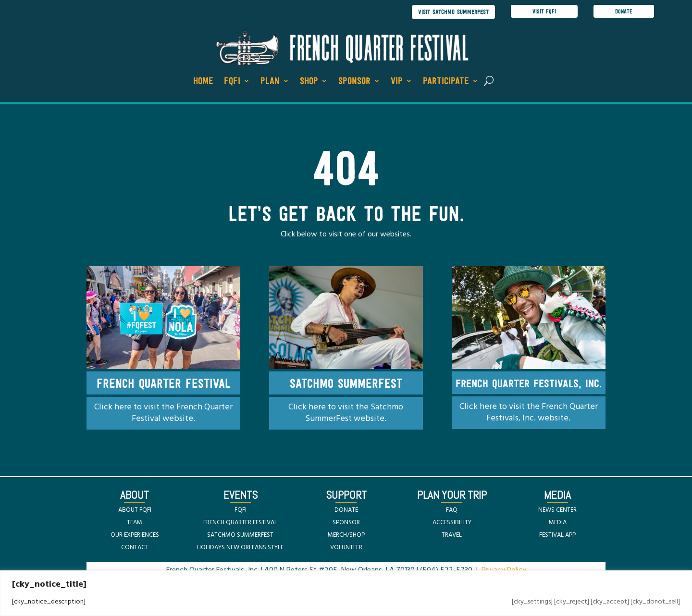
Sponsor (354, 81)
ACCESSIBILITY (452, 523)
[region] (346, 593)
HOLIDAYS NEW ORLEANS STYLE (240, 548)
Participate (446, 81)
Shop (309, 81)
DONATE (346, 510)
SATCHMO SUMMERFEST (240, 535)
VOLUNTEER (346, 548)
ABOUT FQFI (135, 510)
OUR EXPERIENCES (135, 535)
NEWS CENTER (557, 510)
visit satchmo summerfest (453, 12)
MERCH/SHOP (346, 535)
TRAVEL (452, 535)
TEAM (135, 523)
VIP (397, 81)
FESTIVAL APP (557, 535)
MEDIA (558, 523)
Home (203, 81)
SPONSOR (346, 523)
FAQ (452, 510)
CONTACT (135, 548)
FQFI (232, 81)
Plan (270, 81)
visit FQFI (544, 12)
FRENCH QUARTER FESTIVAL (240, 523)
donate (624, 12)
